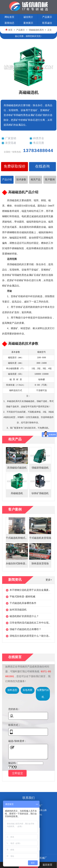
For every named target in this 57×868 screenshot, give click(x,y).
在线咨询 (42, 167)
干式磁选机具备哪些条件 (23, 603)
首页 (10, 30)
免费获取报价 (15, 167)
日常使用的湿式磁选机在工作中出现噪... (32, 623)
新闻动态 (9, 23)
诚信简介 (28, 17)
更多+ (49, 580)
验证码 (12, 763)
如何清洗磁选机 (18, 610)
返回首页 (47, 865)
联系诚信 (47, 23)
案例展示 (28, 23)
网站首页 (9, 17)
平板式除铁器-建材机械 (22, 597)
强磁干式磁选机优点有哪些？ (25, 629)
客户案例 (50, 180)
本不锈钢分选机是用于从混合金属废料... (32, 590)
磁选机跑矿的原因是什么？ (24, 616)
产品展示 (47, 17)
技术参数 (21, 180)
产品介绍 (7, 180)
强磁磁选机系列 (36, 30)
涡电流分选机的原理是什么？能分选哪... (32, 636)
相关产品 (36, 180)
